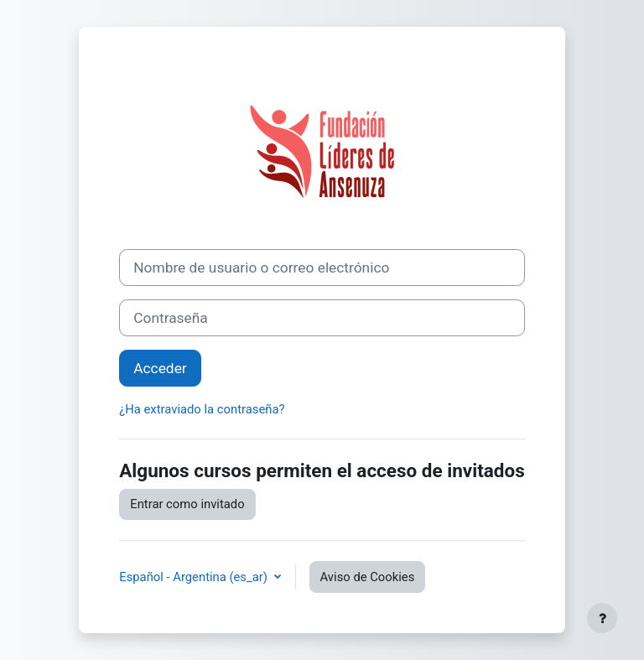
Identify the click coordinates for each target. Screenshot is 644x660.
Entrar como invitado (187, 504)
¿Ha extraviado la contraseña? (202, 409)
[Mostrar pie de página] (602, 618)
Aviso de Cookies (368, 577)
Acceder (160, 368)
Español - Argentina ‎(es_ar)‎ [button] (195, 577)
